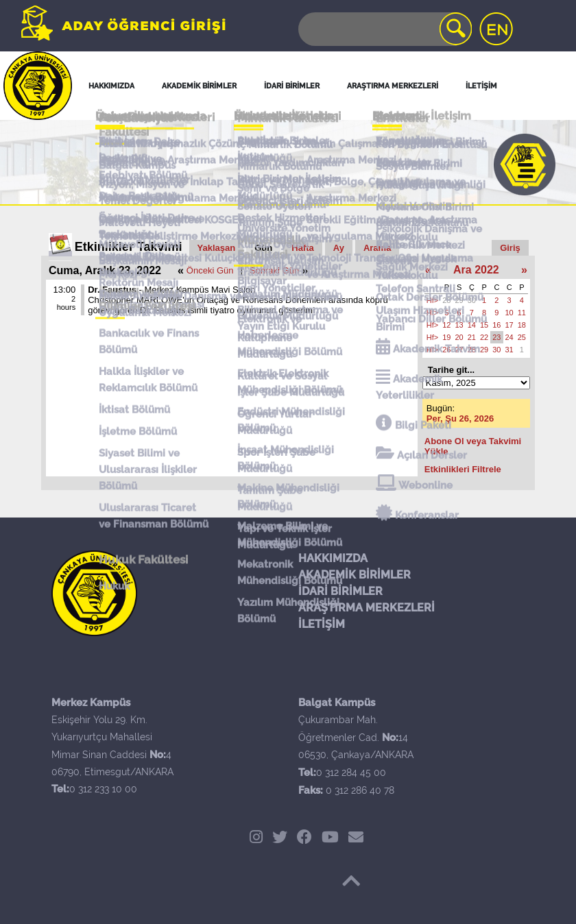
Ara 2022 (476, 270)
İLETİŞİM (322, 624)
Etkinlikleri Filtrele (463, 469)
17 (509, 325)
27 (459, 350)
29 (459, 300)
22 (484, 337)
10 (509, 313)
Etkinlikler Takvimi (129, 247)
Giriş (510, 248)
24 (509, 337)
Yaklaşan (217, 248)
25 (522, 337)
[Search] (384, 29)
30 (472, 300)
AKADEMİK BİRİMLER (355, 575)
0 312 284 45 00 (351, 773)
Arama (377, 248)
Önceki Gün (210, 270)
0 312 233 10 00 (103, 789)
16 (496, 325)
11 (522, 313)
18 (522, 325)
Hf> (432, 300)
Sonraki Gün (274, 270)
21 (472, 337)
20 (459, 337)
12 (446, 325)
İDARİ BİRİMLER (340, 591)
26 (446, 350)
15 (484, 325)
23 (496, 337)
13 (459, 325)
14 (472, 325)
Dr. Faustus (112, 290)
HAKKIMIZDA (333, 558)
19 (446, 337)
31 (509, 350)
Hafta (303, 248)
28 (446, 300)
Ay (339, 248)
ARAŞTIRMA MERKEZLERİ (367, 608)
